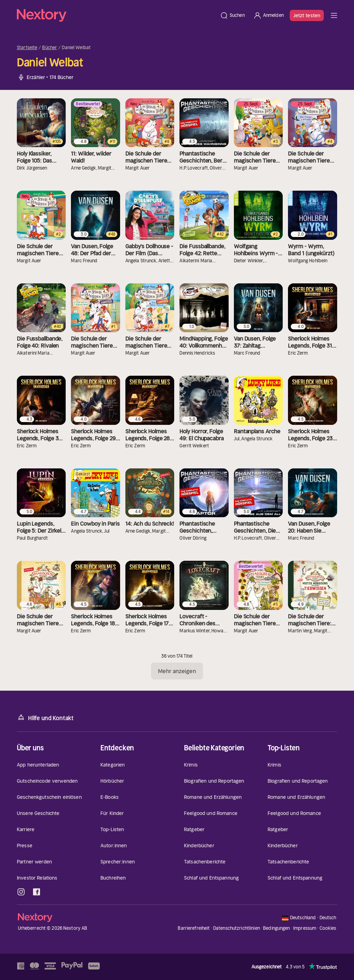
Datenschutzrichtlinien (237, 928)
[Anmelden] (268, 15)
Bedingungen (276, 928)
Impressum (305, 928)
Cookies (328, 928)
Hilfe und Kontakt (45, 718)
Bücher (50, 48)
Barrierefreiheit (194, 928)
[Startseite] (116, 15)
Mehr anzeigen (177, 671)
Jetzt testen (307, 15)
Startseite (27, 48)
